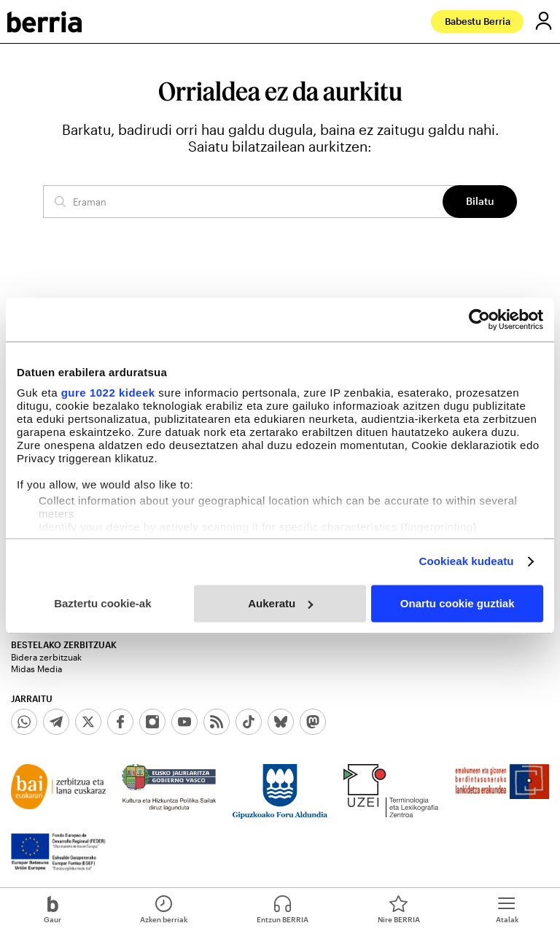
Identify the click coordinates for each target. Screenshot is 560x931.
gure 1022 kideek (108, 393)
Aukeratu (280, 603)
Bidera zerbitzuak (46, 657)
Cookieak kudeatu (467, 561)
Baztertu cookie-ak (102, 603)
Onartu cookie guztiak (458, 603)
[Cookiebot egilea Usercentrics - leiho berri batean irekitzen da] (479, 319)
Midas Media (36, 669)
